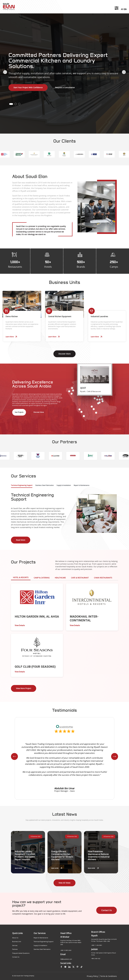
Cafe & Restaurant (80, 578)
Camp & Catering (42, 578)
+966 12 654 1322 (96, 959)
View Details (20, 625)
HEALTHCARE (60, 578)
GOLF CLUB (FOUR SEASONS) (35, 667)
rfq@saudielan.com (66, 959)
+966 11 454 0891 (97, 945)
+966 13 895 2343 (66, 950)
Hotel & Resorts (21, 577)
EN (125, 9)
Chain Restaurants (103, 578)
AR (122, 9)
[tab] (22, 486)
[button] (11, 104)
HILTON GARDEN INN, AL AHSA (37, 617)
